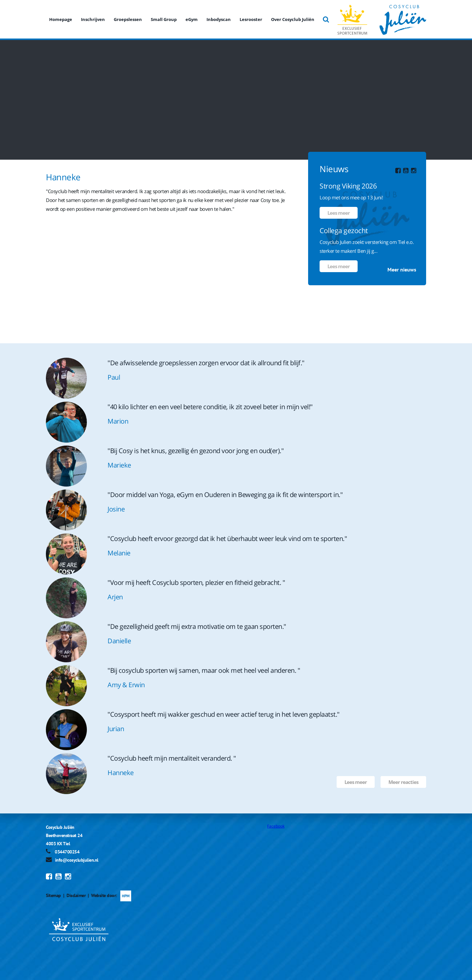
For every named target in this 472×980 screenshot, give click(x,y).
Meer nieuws (402, 270)
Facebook (276, 826)
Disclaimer (76, 895)
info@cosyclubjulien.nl (77, 860)
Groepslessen (128, 19)
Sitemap (53, 895)
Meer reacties (403, 782)
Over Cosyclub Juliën (293, 19)
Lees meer (339, 213)
